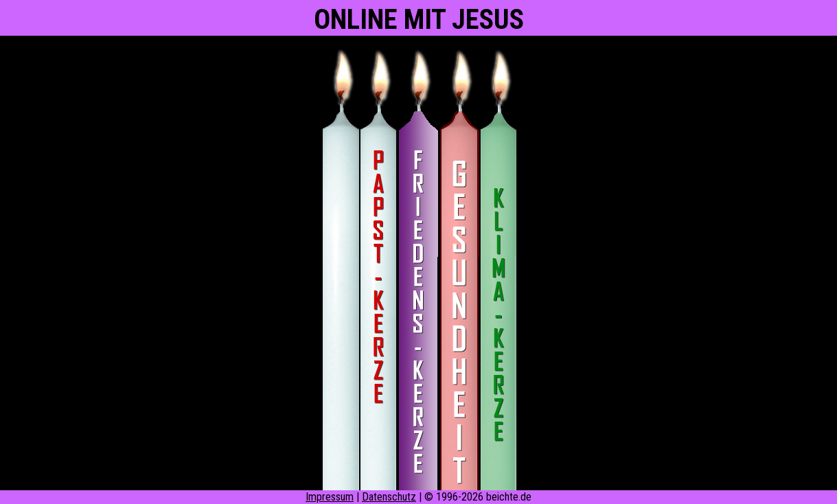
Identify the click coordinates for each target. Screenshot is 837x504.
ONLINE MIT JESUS (419, 20)
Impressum (330, 497)
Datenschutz (389, 497)
